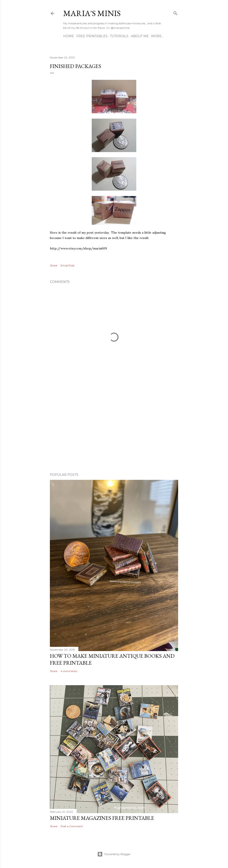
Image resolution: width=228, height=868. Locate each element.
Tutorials (119, 36)
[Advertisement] (114, 430)
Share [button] (54, 265)
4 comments (69, 671)
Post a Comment (72, 826)
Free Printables (92, 36)
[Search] (175, 12)
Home (69, 36)
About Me (140, 36)
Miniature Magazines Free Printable (102, 818)
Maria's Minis (92, 13)
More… (157, 36)
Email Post (68, 265)
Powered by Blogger (114, 854)
